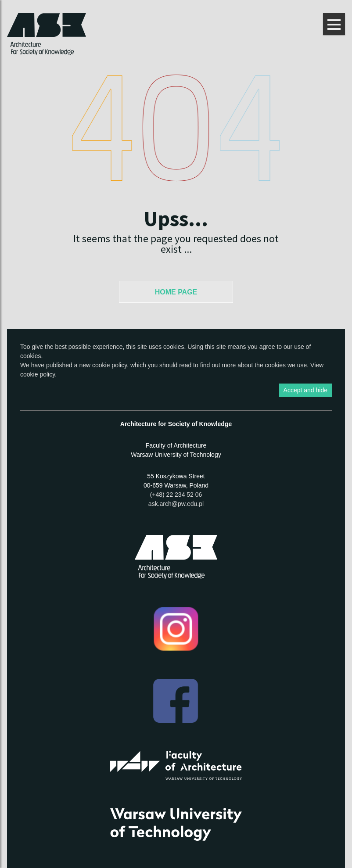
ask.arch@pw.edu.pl (176, 504)
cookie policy (110, 365)
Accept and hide (305, 390)
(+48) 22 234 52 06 (176, 495)
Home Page (176, 292)
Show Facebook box (346, 488)
